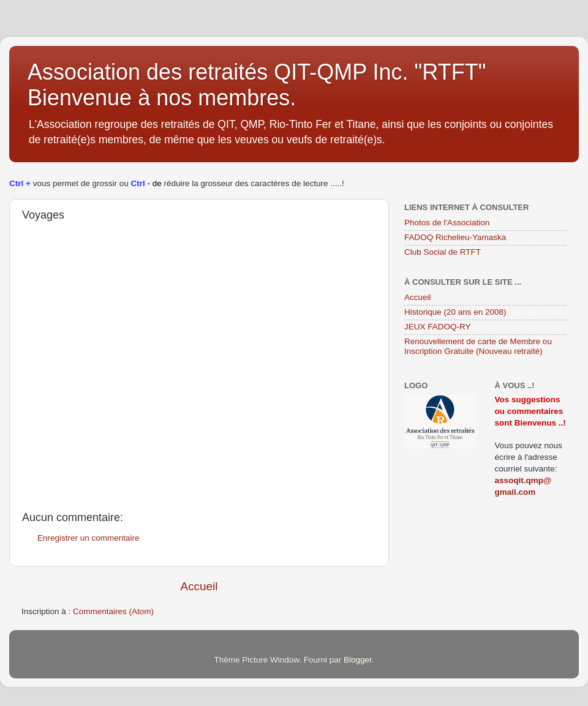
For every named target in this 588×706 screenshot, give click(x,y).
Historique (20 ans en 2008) (455, 312)
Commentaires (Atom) (113, 611)
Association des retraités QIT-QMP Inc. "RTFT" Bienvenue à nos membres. (257, 85)
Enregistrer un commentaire (89, 538)
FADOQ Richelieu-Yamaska (455, 237)
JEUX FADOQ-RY (438, 327)
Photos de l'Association (447, 223)
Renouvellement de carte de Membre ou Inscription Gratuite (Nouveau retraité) (478, 346)
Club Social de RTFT (443, 252)
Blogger (358, 660)
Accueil (199, 586)
